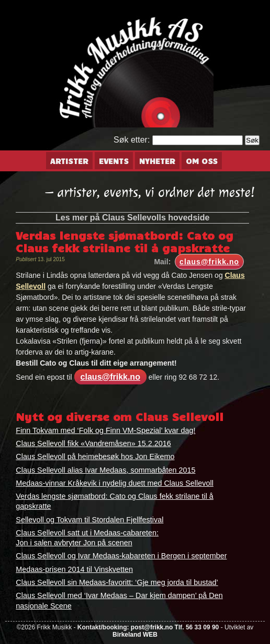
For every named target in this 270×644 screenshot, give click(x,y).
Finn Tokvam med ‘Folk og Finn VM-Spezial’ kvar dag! (105, 430)
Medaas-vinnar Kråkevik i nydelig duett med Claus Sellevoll (115, 483)
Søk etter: (132, 140)
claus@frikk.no (209, 262)
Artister (69, 161)
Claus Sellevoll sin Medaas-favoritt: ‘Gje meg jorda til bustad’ (117, 582)
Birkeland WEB (135, 635)
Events (114, 161)
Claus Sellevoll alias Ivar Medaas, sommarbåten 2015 (105, 470)
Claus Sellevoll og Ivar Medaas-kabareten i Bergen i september (121, 556)
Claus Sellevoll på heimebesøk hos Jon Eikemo (95, 456)
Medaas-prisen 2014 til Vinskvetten (74, 569)
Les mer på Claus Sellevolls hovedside (132, 218)
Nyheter (157, 161)
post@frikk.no (152, 627)
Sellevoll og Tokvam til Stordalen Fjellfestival (89, 520)
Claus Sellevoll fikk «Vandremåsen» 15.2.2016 (93, 443)
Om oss (202, 161)
